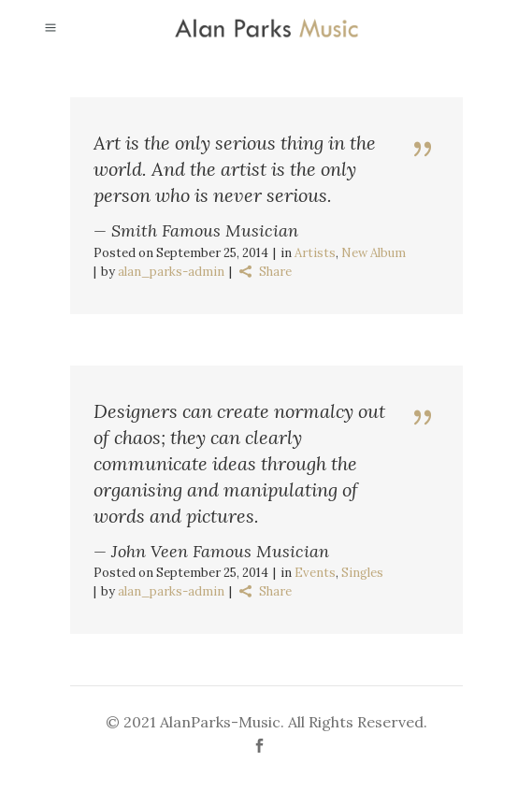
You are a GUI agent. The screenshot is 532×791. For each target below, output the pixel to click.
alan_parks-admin (171, 272)
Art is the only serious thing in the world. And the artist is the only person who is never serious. (235, 169)
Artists (315, 253)
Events (315, 573)
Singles (362, 573)
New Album (374, 253)
